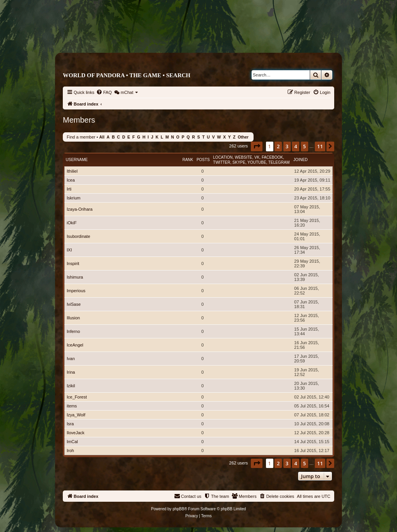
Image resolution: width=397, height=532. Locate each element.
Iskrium (73, 198)
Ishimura (75, 277)
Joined (301, 160)
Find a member (81, 137)
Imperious (76, 291)
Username (77, 160)
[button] (257, 146)
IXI (69, 250)
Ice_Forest (77, 397)
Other (243, 137)
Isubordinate (79, 236)
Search (178, 75)
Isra (70, 424)
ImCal (72, 442)
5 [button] (305, 146)
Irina (71, 372)
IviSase (74, 304)
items (72, 406)
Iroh (70, 451)
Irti (69, 189)
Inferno (73, 331)
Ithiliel (72, 171)
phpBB (178, 509)
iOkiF (72, 223)
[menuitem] (104, 92)
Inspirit (73, 263)
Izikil (71, 386)
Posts (203, 160)
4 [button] (296, 146)
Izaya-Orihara (80, 209)
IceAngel (75, 345)
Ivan (71, 359)
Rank (188, 160)
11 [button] (320, 146)
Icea (71, 180)
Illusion (73, 318)
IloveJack (76, 433)
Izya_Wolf (76, 415)
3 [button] (287, 146)
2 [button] (278, 146)
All (102, 137)
